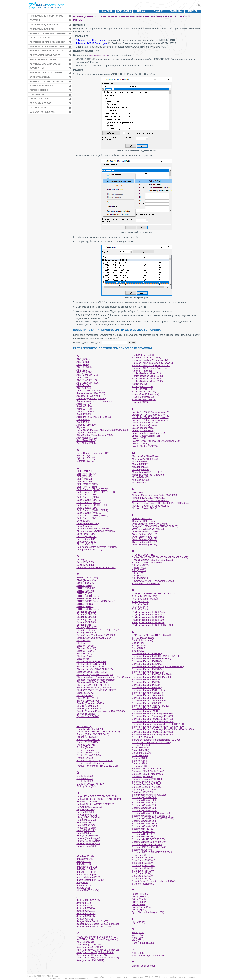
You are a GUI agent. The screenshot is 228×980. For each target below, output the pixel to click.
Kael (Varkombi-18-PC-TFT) (146, 358)
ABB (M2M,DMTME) (87, 375)
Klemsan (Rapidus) (142, 371)
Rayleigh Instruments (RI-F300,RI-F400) (153, 625)
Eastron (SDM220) (86, 614)
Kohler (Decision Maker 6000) (147, 381)
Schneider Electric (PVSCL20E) (148, 690)
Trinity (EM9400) (141, 897)
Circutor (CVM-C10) (87, 537)
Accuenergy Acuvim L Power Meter (95, 401)
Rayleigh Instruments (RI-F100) (148, 617)
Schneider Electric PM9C (145, 711)
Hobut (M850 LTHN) (87, 828)
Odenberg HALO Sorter (144, 521)
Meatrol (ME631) (141, 467)
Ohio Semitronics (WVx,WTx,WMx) (150, 524)
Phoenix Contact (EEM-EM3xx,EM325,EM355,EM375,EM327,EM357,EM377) (160, 556)
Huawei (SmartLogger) (88, 838)
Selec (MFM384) (141, 756)
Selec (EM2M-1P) (141, 748)
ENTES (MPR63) (85, 606)
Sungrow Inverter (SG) (144, 884)
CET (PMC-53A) (85, 482)
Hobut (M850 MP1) (86, 830)
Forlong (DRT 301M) (87, 742)
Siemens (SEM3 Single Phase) (148, 771)
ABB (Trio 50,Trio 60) (87, 380)
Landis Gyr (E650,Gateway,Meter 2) (151, 415)
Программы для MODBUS (44, 25)
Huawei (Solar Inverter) (88, 841)
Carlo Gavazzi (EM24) (88, 495)
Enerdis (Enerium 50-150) (90, 709)
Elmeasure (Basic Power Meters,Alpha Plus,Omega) (104, 677)
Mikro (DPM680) (140, 480)
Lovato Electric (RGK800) (145, 446)
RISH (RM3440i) (141, 607)
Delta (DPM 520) (85, 562)
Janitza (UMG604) (86, 913)
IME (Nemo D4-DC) (87, 867)
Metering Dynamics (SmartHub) (148, 475)
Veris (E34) (138, 935)
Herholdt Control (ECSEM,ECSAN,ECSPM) (99, 799)
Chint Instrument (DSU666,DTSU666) (96, 531)
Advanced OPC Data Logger (46, 64)
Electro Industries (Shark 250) (92, 661)
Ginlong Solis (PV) (86, 786)
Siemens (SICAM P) (142, 776)
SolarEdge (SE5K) (142, 873)
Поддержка (176, 11)
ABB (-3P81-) (83, 359)
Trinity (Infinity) (140, 902)
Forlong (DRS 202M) (87, 737)
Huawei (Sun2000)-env (88, 844)
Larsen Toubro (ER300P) (145, 423)
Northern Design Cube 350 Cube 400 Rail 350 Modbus (160, 503)
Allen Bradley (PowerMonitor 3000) (95, 435)
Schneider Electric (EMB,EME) (148, 672)
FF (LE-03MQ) (84, 726)
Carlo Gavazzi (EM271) (89, 503)
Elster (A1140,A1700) (88, 701)
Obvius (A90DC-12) (142, 519)
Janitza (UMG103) (86, 906)
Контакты (193, 11)
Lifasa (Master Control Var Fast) (148, 433)
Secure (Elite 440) (141, 745)
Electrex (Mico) (84, 654)
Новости (192, 977)
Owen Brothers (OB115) (145, 534)
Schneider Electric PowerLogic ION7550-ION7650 (158, 727)
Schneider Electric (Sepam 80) (148, 698)
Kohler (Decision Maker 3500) (147, 376)
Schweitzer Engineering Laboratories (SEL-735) (157, 740)
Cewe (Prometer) (85, 526)
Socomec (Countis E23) (144, 808)
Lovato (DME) (139, 438)
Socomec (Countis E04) (144, 800)
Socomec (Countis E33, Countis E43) (151, 813)
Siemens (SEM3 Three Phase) (148, 774)
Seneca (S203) (140, 758)
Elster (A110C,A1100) (88, 698)
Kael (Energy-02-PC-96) (89, 945)
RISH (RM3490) (140, 609)
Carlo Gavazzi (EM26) (88, 497)
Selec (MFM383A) (141, 753)
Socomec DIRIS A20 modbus (147, 845)
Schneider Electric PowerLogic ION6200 (153, 716)
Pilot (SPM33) (139, 570)
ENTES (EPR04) (85, 591)
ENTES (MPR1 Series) (88, 596)
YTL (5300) (138, 953)
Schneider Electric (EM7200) (147, 669)
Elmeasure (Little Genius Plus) (92, 682)
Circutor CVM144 (85, 544)
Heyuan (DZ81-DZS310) (89, 807)
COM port (107, 11)
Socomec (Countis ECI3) (145, 826)
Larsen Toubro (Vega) (143, 428)
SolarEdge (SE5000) (143, 868)
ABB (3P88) (83, 365)
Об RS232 (154, 977)
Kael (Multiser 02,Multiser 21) (92, 955)
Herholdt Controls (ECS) (89, 802)
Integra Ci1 (82, 882)
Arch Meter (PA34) (86, 443)
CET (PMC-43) (84, 476)
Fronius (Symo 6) (85, 758)
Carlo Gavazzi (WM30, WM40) (92, 516)
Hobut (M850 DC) (86, 825)
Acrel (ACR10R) (85, 404)
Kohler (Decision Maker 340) (147, 373)
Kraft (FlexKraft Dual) (143, 397)
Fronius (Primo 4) (85, 747)
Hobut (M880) (84, 833)
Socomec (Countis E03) (144, 797)
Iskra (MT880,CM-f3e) (88, 890)
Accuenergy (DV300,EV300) (91, 399)
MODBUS (141, 11)
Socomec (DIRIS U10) (144, 831)
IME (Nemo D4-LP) (86, 872)
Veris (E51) (138, 940)
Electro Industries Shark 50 (90, 667)
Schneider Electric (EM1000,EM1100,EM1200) (156, 656)
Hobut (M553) (84, 823)
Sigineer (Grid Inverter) (144, 790)
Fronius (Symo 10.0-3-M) (89, 753)
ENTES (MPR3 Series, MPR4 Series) (96, 601)
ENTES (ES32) (84, 593)
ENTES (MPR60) (85, 604)
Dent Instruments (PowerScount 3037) (96, 568)
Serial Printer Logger (43, 59)
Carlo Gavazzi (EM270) (89, 500)
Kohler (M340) (139, 384)
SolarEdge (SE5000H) (144, 871)
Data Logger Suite (40, 38)
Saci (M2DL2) (139, 648)
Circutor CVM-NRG (86, 542)
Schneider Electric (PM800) (146, 685)
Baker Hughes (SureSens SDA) (93, 453)
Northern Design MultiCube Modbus (150, 506)
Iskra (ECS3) (83, 888)
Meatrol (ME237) (141, 462)
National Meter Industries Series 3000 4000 (154, 495)
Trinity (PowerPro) (141, 907)
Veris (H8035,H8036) (143, 943)
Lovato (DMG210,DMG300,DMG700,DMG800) (156, 441)
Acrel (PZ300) (84, 414)
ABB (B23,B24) (84, 372)
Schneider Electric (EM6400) (147, 664)
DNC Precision (38, 107)
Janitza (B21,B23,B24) (88, 900)
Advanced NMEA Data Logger (47, 51)
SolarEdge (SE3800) (143, 863)
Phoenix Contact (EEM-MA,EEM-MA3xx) (153, 560)
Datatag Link (37, 68)
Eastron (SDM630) (86, 622)
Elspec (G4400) (85, 695)
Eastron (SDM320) (86, 620)
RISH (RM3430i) (141, 602)
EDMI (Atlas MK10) (86, 580)
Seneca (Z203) (140, 766)
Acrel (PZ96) (83, 422)
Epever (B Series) (86, 714)
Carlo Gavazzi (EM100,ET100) (92, 489)
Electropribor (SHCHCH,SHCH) (93, 672)
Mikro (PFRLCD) (141, 483)
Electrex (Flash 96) (86, 648)
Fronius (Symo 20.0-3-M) (89, 755)
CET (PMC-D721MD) (87, 484)
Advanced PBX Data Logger (46, 73)
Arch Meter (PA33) (86, 440)
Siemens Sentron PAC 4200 (146, 787)
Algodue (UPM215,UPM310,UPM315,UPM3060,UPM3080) (102, 429)
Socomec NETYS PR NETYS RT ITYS (152, 852)
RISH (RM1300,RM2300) (145, 599)
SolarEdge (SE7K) (142, 879)
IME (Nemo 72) (84, 862)
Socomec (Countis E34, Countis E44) (151, 816)
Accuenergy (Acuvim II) (88, 396)
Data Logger (124, 11)
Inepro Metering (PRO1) (89, 875)
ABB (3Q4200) (84, 367)
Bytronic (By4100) (86, 456)
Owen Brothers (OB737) (145, 545)
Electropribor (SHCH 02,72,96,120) (95, 669)
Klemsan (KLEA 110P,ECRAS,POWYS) (152, 363)
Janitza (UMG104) (86, 908)
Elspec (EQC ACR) (86, 693)
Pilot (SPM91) (139, 573)
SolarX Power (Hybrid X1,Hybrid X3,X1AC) (154, 881)
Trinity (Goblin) (140, 899)
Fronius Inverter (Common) (90, 763)
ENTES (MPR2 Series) (88, 599)
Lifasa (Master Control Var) (146, 436)
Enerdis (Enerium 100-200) (90, 703)
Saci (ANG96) (139, 646)
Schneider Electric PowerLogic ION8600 (153, 732)
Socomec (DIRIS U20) (144, 834)
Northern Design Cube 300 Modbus (150, 500)
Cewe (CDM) (83, 521)
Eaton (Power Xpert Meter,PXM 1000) (96, 635)
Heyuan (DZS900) (86, 812)
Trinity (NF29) (139, 904)
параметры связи (98, 55)
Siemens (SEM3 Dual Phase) (147, 769)
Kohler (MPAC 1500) (143, 389)
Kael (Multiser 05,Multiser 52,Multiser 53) (98, 958)
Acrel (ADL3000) (85, 412)
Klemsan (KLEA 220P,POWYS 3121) (151, 366)
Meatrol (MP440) (141, 469)
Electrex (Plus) (84, 656)
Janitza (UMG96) (85, 919)
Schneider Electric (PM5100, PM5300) (152, 677)
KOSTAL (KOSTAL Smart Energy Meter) (97, 939)
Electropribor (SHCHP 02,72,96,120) (95, 675)
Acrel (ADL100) (84, 406)
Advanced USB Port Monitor (46, 81)
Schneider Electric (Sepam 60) (148, 695)
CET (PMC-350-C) (86, 474)
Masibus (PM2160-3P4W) (145, 459)
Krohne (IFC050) (141, 402)
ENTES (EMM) (84, 586)
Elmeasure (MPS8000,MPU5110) (94, 685)
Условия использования (57, 978)
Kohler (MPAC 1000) (143, 386)
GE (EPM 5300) (85, 779)
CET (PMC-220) (85, 471)
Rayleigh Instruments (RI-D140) (148, 612)
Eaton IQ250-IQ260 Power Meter (93, 638)
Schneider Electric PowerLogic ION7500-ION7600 (158, 724)
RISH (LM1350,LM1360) (145, 596)
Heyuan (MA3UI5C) (87, 815)
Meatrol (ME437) (141, 464)
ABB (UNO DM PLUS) (88, 383)
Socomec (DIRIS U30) (144, 837)
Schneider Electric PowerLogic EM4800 (152, 714)
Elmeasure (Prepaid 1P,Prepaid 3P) (95, 688)
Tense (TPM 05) (140, 894)
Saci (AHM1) (139, 643)
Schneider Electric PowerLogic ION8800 (153, 735)
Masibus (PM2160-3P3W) (145, 456)
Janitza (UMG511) (86, 911)
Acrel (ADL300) (84, 409)
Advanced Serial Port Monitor (48, 33)
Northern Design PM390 (145, 508)
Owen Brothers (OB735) (145, 542)
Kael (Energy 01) (85, 942)
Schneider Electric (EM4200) (147, 661)
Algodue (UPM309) (86, 433)
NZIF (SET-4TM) (141, 493)
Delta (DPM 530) (85, 565)
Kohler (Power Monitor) (144, 392)
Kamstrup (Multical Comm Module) (150, 360)
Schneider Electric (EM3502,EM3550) (152, 659)
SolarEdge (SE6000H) (144, 876)
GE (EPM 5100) (85, 776)
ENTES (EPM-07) (86, 588)
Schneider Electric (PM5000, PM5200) (152, 674)
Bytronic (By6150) (86, 458)
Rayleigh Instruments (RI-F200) (148, 620)
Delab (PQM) (83, 560)
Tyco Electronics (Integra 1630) (148, 912)
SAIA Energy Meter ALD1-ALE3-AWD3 (152, 635)
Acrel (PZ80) (83, 419)
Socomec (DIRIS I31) (143, 829)
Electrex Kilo (83, 659)
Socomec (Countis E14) (144, 805)
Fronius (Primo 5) (85, 750)
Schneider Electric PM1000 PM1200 (151, 706)
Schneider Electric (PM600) (146, 680)
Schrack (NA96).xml (142, 737)
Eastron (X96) (84, 625)
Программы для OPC (42, 29)
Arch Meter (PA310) (87, 438)
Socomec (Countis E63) (144, 821)
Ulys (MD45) (139, 922)
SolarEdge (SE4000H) (144, 865)
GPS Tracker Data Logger (45, 55)
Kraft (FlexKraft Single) (144, 400)
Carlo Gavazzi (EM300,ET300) (92, 505)
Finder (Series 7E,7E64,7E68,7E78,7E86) (98, 732)
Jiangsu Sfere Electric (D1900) (92, 921)
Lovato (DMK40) (141, 444)
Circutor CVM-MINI (86, 539)
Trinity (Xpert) (139, 910)
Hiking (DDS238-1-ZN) (88, 817)
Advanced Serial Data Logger (47, 42)
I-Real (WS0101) (85, 856)
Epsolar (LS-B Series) (88, 716)
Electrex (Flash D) (86, 651)
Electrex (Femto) (85, 646)
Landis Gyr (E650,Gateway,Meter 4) (151, 420)
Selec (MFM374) (141, 750)
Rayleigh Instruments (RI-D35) (148, 615)
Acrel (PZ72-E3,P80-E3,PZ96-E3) (94, 417)
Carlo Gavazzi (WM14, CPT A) (92, 510)
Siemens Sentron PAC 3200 (146, 784)
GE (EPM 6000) (85, 781)
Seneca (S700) (140, 763)
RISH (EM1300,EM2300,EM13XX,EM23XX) (155, 594)
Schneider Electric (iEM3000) (147, 703)
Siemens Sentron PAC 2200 (146, 782)
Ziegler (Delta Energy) (143, 966)
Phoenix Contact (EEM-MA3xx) (148, 563)
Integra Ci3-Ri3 (84, 885)
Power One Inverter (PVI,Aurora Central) (153, 581)
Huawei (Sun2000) (86, 846)
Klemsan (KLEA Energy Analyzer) (149, 368)
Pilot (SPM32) (139, 568)
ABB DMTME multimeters (90, 391)
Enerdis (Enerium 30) (87, 706)
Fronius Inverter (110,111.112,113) (94, 760)
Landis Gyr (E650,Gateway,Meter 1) (151, 412)
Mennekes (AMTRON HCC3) (147, 472)
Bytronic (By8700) (86, 461)
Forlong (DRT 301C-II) (88, 740)
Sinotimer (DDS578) (142, 792)
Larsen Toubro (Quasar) (144, 425)
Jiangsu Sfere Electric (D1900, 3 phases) (98, 924)
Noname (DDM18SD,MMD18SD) (149, 498)
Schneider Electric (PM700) (146, 682)
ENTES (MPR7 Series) (88, 609)
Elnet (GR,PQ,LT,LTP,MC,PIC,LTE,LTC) (97, 690)
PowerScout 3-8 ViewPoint (146, 584)
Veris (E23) (138, 933)
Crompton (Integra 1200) (89, 550)
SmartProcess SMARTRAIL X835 (149, 795)
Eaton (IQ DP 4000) (87, 627)
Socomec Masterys (142, 850)
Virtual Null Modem (41, 86)
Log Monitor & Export (43, 112)
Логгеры (35, 20)
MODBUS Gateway (40, 99)
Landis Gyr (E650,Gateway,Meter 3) (151, 417)
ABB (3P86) (83, 362)
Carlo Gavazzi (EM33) (88, 508)
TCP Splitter (37, 94)
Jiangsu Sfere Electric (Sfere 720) (94, 927)
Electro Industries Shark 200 (91, 664)
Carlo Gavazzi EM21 (87, 518)
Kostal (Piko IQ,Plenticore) (146, 394)
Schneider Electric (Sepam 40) (148, 693)
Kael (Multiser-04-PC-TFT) (146, 355)
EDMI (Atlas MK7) (86, 583)
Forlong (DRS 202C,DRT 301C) (93, 734)
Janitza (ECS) (84, 903)
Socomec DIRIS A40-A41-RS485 (149, 847)
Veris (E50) (138, 938)
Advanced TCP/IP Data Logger (47, 46)
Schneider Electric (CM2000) (147, 653)
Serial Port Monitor (168, 977)
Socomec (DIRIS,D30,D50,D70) (148, 839)
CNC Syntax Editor (40, 103)
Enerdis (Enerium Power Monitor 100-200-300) (101, 711)
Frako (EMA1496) (86, 745)
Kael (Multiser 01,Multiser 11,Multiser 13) (98, 950)
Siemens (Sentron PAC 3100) (147, 779)
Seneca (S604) (140, 761)
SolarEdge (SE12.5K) (143, 858)
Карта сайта (99, 977)
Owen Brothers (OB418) (145, 539)
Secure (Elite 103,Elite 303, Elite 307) (151, 742)
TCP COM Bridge (39, 90)
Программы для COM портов (46, 16)
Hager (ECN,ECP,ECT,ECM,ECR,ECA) (97, 796)
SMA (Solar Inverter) (143, 640)
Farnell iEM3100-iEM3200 (90, 729)
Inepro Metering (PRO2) (89, 877)
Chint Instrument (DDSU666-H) (93, 529)
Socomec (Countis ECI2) (145, 824)
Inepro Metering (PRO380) (90, 880)
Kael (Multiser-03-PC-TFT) (90, 960)
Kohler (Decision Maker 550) (147, 379)
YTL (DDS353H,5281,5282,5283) (149, 956)
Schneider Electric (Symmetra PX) (150, 701)
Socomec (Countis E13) (144, 803)
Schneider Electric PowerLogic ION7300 (153, 719)
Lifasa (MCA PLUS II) (143, 431)
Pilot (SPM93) (139, 576)
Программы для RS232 (139, 977)
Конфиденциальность (78, 978)
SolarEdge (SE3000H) (144, 860)
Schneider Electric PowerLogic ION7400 (153, 722)
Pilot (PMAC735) (141, 565)
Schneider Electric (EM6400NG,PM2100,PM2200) (158, 667)
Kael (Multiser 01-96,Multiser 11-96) (95, 952)
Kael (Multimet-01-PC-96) (90, 947)
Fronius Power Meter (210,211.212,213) (97, 766)
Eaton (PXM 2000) (86, 633)
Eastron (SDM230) (86, 617)
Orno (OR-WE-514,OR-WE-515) (149, 529)
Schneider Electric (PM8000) (147, 687)
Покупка (158, 11)
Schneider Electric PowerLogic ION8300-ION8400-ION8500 (163, 729)
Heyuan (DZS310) (86, 809)
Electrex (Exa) (84, 643)
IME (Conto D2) (85, 859)
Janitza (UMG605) (86, 916)
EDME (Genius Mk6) (87, 578)
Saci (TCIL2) (139, 651)
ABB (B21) (82, 370)
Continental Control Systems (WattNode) (97, 547)
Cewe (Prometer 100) (88, 523)
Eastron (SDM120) (86, 612)
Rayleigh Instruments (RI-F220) (148, 622)
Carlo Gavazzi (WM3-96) (89, 513)
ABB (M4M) (83, 378)
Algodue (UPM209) (86, 425)
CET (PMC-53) (84, 479)
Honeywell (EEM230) (87, 836)
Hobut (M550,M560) (87, 820)
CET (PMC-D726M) (87, 487)
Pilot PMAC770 (140, 578)
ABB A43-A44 (84, 388)
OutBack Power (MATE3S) (146, 532)
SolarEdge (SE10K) (142, 855)
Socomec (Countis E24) (144, 811)
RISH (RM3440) (140, 604)
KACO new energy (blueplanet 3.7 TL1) (97, 937)
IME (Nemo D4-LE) (86, 869)
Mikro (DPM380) (140, 477)
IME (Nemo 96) (84, 864)
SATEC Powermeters (143, 638)
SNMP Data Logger (40, 77)
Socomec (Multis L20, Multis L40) (149, 842)
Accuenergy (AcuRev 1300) (91, 393)
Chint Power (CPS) (86, 534)
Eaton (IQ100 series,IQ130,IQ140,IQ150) (98, 630)
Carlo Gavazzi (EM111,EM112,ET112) (96, 492)
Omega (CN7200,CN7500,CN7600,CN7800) (155, 526)
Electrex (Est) (83, 641)
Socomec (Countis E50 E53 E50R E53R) (153, 818)
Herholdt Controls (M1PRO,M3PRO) (95, 804)
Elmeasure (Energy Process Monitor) (96, 680)
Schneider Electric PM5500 (146, 708)
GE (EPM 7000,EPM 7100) (90, 784)
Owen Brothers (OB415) (145, 537)
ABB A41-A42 (84, 385)
